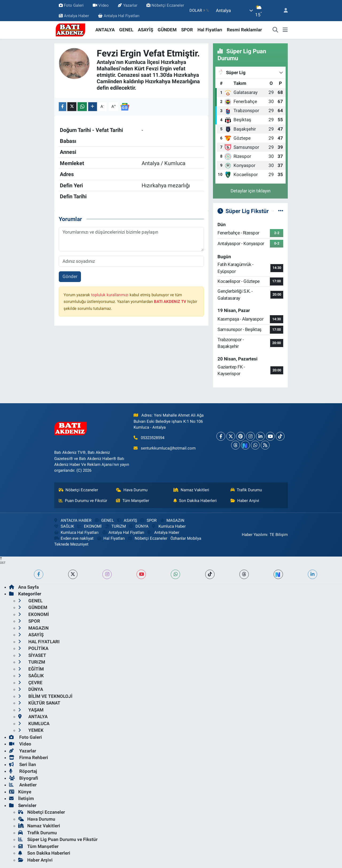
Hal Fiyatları (210, 30)
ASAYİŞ (145, 30)
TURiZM (115, 526)
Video (101, 5)
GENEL (126, 30)
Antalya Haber (74, 16)
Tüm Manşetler (133, 501)
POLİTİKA (33, 648)
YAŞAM (31, 710)
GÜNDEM (167, 30)
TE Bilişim (279, 535)
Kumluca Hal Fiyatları (76, 532)
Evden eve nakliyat (74, 538)
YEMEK (31, 730)
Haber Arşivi (245, 501)
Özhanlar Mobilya (186, 538)
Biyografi (24, 778)
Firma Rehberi (29, 757)
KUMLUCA (34, 724)
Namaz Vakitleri (191, 490)
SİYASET (32, 655)
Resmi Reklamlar (244, 30)
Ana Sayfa (24, 587)
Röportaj (23, 771)
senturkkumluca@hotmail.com (168, 448)
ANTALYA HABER (73, 520)
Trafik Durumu (246, 490)
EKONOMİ (90, 526)
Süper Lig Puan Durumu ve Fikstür (58, 839)
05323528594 (153, 438)
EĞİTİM (31, 669)
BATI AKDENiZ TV (170, 302)
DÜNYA (139, 526)
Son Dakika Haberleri (195, 501)
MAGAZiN (172, 520)
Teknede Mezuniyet (71, 544)
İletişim (22, 798)
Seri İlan (23, 764)
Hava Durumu (132, 490)
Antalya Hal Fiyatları (119, 16)
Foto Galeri (71, 5)
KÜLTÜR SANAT (39, 703)
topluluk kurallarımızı (110, 295)
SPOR (187, 30)
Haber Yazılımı (255, 535)
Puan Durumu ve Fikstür (83, 501)
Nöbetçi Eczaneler (165, 5)
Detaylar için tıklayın (250, 191)
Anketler (23, 785)
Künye (20, 792)
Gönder (70, 276)
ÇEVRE (30, 683)
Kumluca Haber (169, 526)
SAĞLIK (64, 526)
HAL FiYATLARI (39, 642)
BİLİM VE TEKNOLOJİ (45, 696)
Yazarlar (127, 5)
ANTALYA (105, 30)
